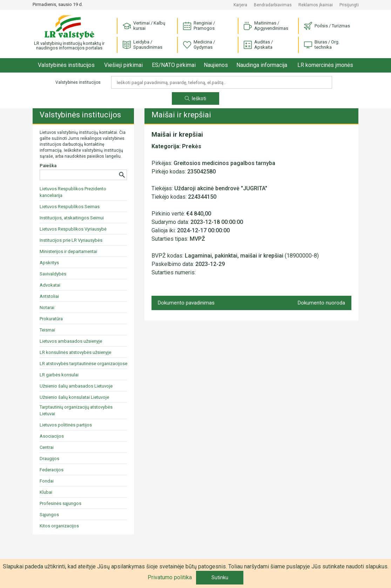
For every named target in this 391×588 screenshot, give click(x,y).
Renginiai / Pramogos (199, 26)
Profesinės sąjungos (60, 503)
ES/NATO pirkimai (174, 65)
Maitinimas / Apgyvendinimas (266, 26)
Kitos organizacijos (59, 526)
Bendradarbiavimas (273, 5)
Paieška (48, 166)
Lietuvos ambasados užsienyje (71, 341)
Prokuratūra (51, 319)
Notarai (47, 307)
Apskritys (49, 263)
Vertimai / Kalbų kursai (144, 26)
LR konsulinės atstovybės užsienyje (75, 352)
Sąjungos (49, 515)
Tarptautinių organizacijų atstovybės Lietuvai (76, 410)
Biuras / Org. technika (322, 45)
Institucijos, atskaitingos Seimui (72, 218)
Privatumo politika (170, 577)
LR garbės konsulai (59, 375)
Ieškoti (195, 98)
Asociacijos (52, 436)
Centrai (47, 447)
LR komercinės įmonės (325, 65)
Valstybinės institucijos (66, 65)
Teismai (47, 330)
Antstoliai (49, 296)
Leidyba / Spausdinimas (143, 45)
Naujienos (216, 65)
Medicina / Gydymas (199, 45)
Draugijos (49, 459)
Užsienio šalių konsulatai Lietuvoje (74, 397)
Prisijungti (349, 5)
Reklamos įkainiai (316, 5)
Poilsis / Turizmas (327, 26)
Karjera (240, 5)
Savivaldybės (53, 274)
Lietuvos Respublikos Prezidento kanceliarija (73, 192)
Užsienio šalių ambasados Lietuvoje (76, 386)
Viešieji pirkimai (123, 65)
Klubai (46, 492)
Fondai (47, 481)
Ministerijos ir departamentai (68, 251)
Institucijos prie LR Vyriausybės (71, 240)
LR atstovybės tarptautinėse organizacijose (83, 364)
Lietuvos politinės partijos (66, 425)
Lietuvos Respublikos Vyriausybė (73, 229)
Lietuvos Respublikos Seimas (70, 207)
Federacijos (52, 470)
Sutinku (220, 577)
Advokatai (50, 285)
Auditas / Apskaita (258, 45)
